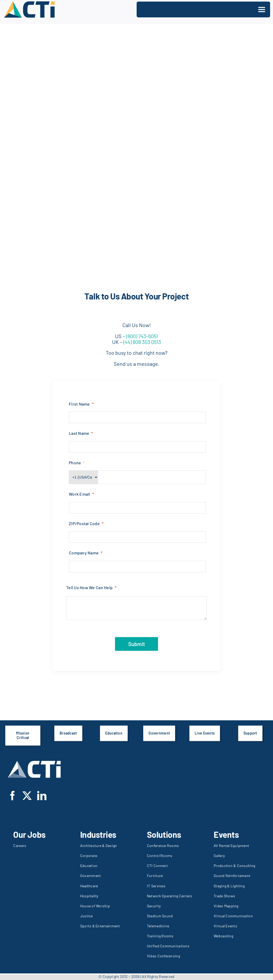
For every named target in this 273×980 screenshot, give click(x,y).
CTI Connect (157, 866)
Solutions (164, 834)
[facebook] (13, 796)
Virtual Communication (233, 916)
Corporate (89, 856)
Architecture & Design (99, 846)
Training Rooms (160, 936)
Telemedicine (158, 926)
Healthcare (89, 886)
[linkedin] (42, 796)
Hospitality (89, 896)
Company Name (84, 553)
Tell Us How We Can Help (89, 587)
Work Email (80, 494)
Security (154, 906)
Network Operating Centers (170, 896)
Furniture (155, 876)
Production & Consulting (234, 866)
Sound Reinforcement (232, 876)
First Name (79, 404)
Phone (75, 463)
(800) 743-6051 (142, 336)
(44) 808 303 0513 (142, 342)
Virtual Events (225, 926)
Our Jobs (29, 834)
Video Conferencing (163, 956)
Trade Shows (224, 896)
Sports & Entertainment (100, 926)
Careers (20, 846)
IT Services (156, 886)
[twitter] (27, 796)
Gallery (219, 856)
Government (91, 876)
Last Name (79, 433)
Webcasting (223, 936)
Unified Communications (168, 946)
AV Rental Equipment (231, 846)
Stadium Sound (160, 916)
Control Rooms (160, 856)
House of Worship (95, 906)
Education (89, 866)
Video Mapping (226, 906)
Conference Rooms (163, 846)
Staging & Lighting (229, 886)
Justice (87, 916)
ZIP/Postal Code (84, 523)
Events (226, 834)
